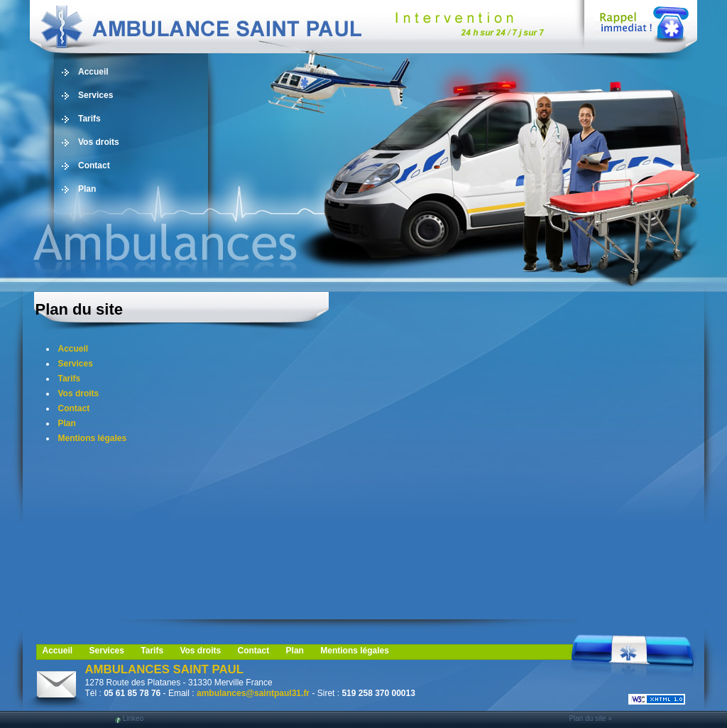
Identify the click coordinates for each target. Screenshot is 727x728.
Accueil (93, 72)
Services (95, 95)
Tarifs (89, 119)
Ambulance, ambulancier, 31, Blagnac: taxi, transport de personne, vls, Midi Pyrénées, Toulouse (293, 27)
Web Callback (642, 21)
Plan (87, 189)
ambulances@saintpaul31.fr (253, 693)
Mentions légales (93, 438)
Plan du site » (590, 718)
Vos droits (99, 142)
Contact (94, 165)
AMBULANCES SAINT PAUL (164, 669)
